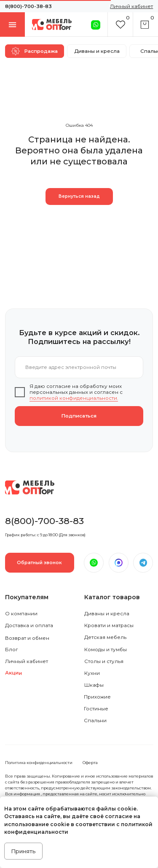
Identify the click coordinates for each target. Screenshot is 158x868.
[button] (40, 563)
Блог (11, 650)
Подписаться (79, 416)
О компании (21, 614)
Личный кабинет (27, 661)
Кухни (92, 673)
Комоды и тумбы (106, 650)
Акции (13, 673)
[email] (79, 367)
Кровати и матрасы (109, 625)
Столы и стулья (104, 661)
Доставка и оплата (29, 625)
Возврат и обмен (27, 638)
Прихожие (97, 697)
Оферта (90, 763)
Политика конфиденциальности (39, 763)
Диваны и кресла (107, 614)
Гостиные (96, 709)
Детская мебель (105, 637)
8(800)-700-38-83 (28, 6)
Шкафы (94, 685)
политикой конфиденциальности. (74, 398)
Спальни (95, 721)
